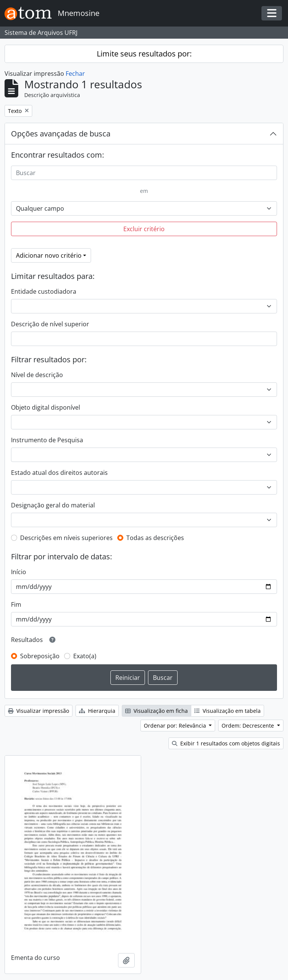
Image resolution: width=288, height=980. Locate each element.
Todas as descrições (155, 538)
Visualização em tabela (227, 711)
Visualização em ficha (157, 711)
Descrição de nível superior (50, 324)
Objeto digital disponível (46, 407)
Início (19, 572)
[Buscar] (144, 173)
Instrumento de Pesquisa (47, 440)
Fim (16, 604)
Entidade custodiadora (44, 291)
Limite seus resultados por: (144, 54)
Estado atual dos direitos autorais (59, 473)
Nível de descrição (37, 375)
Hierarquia (97, 711)
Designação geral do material (53, 505)
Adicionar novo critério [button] (49, 255)
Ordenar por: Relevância (176, 726)
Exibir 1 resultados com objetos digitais (226, 743)
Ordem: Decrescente (249, 726)
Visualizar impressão (39, 711)
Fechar (75, 74)
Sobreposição (40, 656)
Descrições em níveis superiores (66, 538)
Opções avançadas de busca (61, 134)
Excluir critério (144, 229)
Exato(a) (85, 656)
